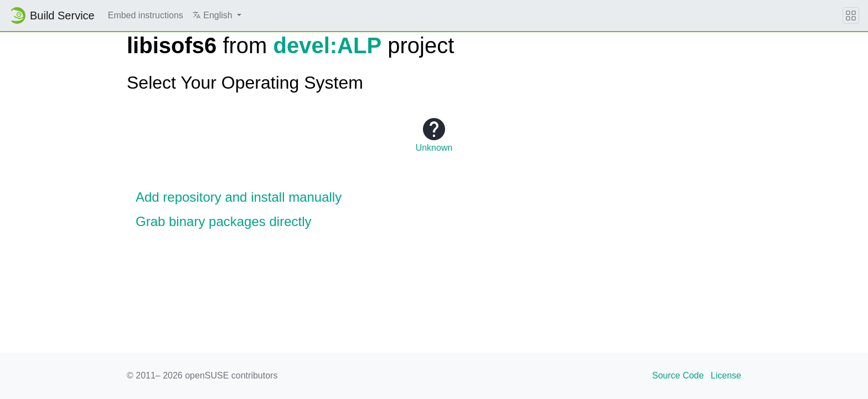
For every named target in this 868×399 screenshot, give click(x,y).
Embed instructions (146, 15)
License (726, 375)
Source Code (678, 375)
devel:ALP (328, 45)
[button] (217, 16)
